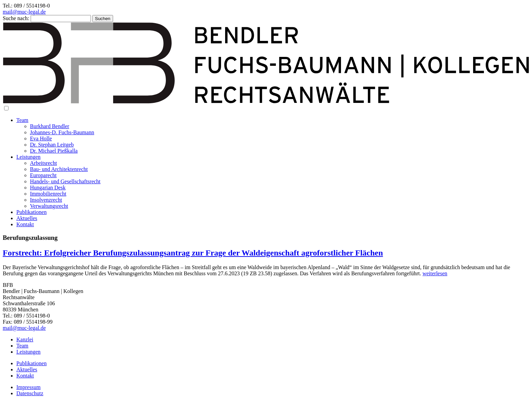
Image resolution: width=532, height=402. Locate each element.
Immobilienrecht (48, 194)
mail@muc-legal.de (24, 12)
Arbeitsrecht (43, 163)
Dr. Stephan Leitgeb (52, 145)
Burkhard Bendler (50, 126)
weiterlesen (435, 273)
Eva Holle (41, 138)
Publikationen (32, 212)
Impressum (28, 387)
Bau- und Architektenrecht (59, 169)
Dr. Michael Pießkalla (54, 151)
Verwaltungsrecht (49, 206)
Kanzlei (25, 339)
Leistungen (28, 157)
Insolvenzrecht (46, 200)
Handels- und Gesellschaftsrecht (65, 181)
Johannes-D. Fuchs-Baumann (62, 132)
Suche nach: (16, 18)
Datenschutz (30, 393)
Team (22, 120)
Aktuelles (27, 218)
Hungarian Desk (48, 188)
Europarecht (43, 175)
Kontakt (25, 224)
